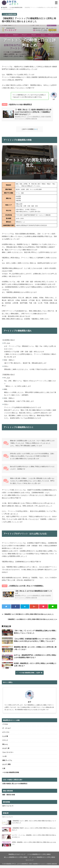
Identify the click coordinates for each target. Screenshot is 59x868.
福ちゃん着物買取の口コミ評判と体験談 (16, 860)
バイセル (5, 727)
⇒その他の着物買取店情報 (9, 14)
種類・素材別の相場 (9, 798)
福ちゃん (5, 747)
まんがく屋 (6, 751)
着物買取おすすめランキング (17, 857)
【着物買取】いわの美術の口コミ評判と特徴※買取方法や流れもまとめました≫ (32, 621)
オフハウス (6, 735)
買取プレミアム (7, 763)
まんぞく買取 (6, 767)
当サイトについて (8, 809)
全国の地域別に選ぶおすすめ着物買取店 (15, 786)
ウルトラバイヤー (8, 755)
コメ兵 (4, 759)
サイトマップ (30, 863)
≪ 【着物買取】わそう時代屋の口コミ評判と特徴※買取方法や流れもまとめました (28, 616)
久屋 (4, 771)
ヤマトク (5, 743)
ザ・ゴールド (6, 731)
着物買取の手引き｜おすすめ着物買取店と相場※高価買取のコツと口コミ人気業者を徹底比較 (32, 867)
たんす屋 (5, 739)
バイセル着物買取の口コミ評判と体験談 (39, 857)
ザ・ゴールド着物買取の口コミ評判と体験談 (42, 860)
